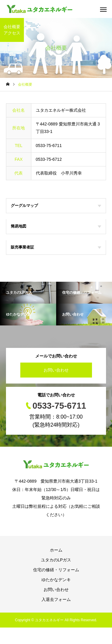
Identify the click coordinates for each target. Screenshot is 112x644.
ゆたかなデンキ (56, 580)
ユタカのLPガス (56, 560)
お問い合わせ (56, 370)
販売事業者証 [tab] (56, 247)
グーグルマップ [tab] (56, 206)
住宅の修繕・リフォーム (56, 570)
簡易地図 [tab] (56, 226)
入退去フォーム (56, 599)
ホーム (56, 550)
